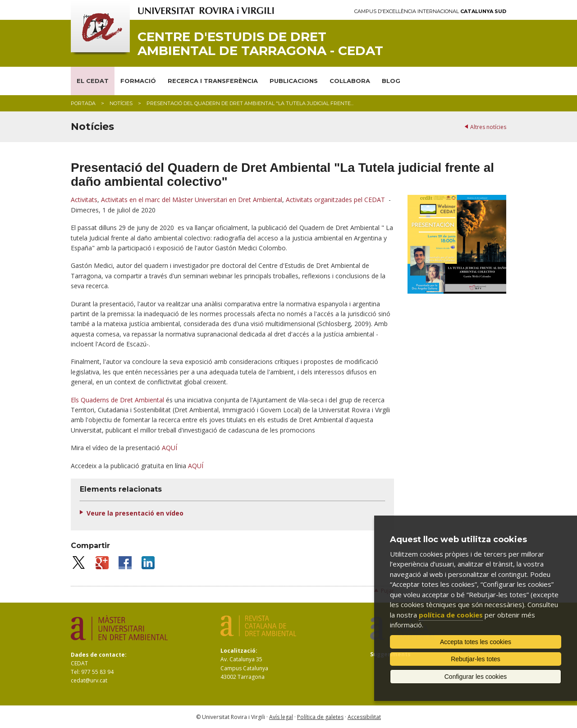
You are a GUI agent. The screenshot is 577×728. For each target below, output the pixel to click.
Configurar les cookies (476, 677)
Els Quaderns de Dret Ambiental (117, 400)
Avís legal (281, 717)
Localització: (239, 651)
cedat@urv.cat (89, 680)
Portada (83, 103)
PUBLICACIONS (294, 81)
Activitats (84, 200)
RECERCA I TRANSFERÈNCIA (213, 81)
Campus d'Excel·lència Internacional (430, 12)
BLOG (391, 81)
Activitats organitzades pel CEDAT (335, 200)
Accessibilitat (364, 717)
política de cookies (451, 615)
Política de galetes (320, 717)
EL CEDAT (93, 81)
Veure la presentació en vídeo (135, 513)
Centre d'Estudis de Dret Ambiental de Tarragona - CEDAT (260, 44)
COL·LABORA (350, 81)
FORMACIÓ (138, 81)
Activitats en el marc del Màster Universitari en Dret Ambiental (192, 200)
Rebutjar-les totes (476, 659)
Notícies (121, 103)
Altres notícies (488, 127)
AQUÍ (169, 448)
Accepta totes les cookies (476, 642)
